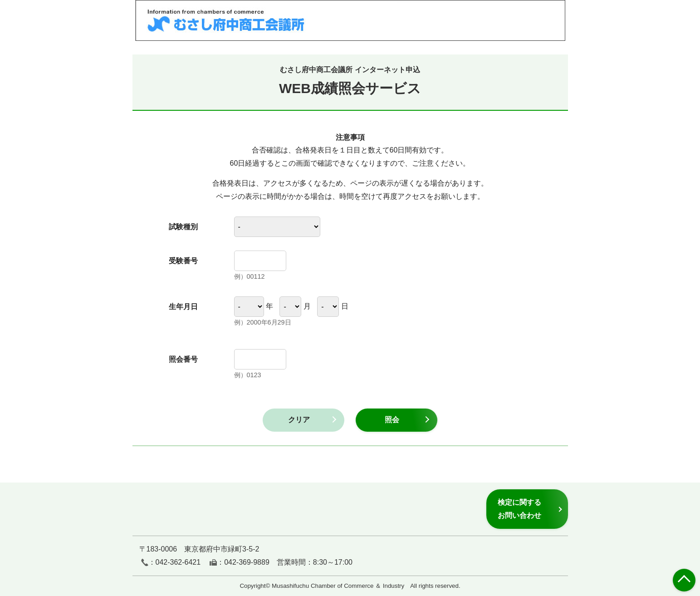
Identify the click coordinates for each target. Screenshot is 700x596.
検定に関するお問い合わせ (519, 509)
